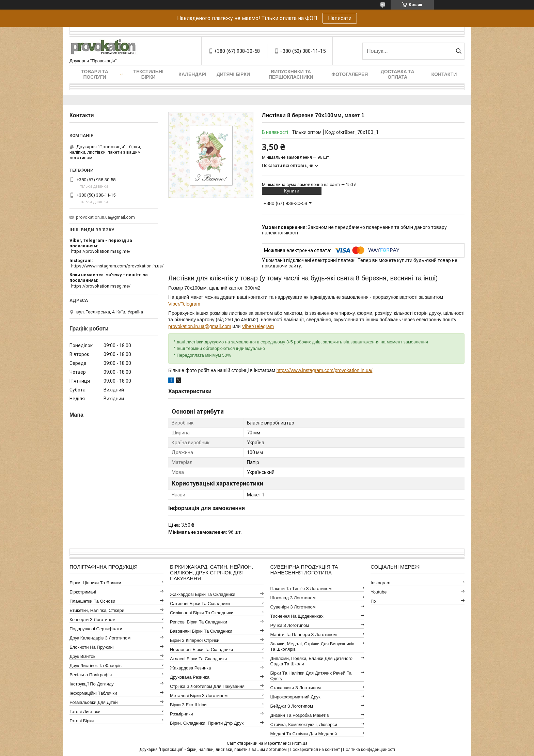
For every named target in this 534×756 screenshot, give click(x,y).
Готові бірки (82, 721)
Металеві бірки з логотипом (199, 696)
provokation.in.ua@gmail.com (200, 326)
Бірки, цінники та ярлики (95, 583)
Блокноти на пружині (91, 647)
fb (373, 601)
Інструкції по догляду (92, 684)
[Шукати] (459, 51)
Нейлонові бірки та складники (201, 650)
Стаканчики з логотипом (296, 688)
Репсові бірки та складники (199, 622)
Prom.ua (300, 743)
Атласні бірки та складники (198, 659)
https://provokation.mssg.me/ (101, 251)
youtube (379, 592)
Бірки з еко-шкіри (188, 705)
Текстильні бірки (148, 74)
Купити (292, 191)
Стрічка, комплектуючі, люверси (304, 724)
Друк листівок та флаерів (96, 666)
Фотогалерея (350, 74)
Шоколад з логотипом (293, 598)
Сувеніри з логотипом (293, 607)
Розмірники (182, 714)
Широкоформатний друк (295, 697)
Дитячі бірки (233, 74)
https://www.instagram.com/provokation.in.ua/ (325, 370)
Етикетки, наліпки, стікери (97, 610)
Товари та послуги (95, 74)
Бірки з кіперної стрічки (195, 640)
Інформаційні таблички (93, 693)
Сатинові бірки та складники (200, 604)
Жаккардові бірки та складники (203, 594)
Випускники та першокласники (291, 74)
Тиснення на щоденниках (297, 616)
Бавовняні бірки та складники (201, 631)
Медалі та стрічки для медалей (304, 734)
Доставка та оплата (398, 74)
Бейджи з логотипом (292, 706)
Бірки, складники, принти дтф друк (207, 723)
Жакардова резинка (191, 668)
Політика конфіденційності (369, 750)
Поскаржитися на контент (315, 750)
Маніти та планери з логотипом (304, 635)
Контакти (444, 74)
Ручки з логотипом (290, 625)
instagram (380, 583)
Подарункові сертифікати (96, 629)
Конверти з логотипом (92, 620)
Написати (340, 18)
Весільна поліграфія (91, 675)
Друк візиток (82, 656)
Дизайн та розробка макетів (300, 715)
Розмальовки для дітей (93, 702)
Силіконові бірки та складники (202, 613)
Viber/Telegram (184, 304)
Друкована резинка (190, 677)
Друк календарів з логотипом (100, 638)
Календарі (192, 74)
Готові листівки (85, 712)
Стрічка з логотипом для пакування (207, 686)
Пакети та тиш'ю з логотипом (301, 589)
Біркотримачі (83, 592)
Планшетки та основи (92, 601)
